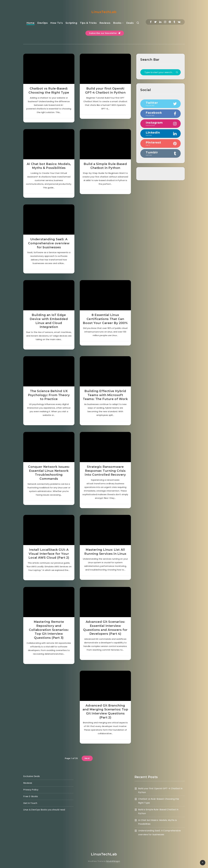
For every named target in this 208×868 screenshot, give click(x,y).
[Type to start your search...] (161, 72)
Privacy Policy (31, 790)
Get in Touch (30, 803)
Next (87, 758)
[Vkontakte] (179, 22)
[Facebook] (151, 22)
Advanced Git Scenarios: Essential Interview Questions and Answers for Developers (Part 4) (105, 628)
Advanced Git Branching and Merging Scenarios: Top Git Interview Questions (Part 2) (105, 711)
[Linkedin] (160, 22)
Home (31, 23)
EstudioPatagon (113, 861)
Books (117, 23)
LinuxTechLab (104, 12)
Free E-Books (31, 796)
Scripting (71, 23)
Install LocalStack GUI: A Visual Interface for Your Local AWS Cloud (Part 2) (49, 554)
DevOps (42, 23)
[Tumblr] (174, 22)
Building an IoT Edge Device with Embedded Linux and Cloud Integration (49, 321)
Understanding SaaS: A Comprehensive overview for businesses (49, 243)
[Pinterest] (170, 22)
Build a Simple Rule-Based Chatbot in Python (105, 166)
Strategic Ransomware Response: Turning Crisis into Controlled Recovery (105, 471)
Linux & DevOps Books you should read (44, 810)
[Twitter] (155, 22)
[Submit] (177, 72)
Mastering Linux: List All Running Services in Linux (105, 552)
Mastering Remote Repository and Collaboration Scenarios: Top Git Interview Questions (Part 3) (49, 630)
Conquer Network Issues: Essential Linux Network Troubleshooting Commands (49, 473)
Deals (130, 23)
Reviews (105, 23)
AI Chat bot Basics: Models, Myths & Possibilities (49, 166)
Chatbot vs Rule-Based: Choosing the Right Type (49, 91)
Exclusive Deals (32, 776)
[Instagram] (165, 22)
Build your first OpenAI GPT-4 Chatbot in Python (105, 91)
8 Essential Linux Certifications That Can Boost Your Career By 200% (105, 319)
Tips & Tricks (88, 23)
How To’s (57, 23)
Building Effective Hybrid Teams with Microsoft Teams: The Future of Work (105, 395)
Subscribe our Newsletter (105, 33)
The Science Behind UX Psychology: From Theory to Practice (49, 395)
